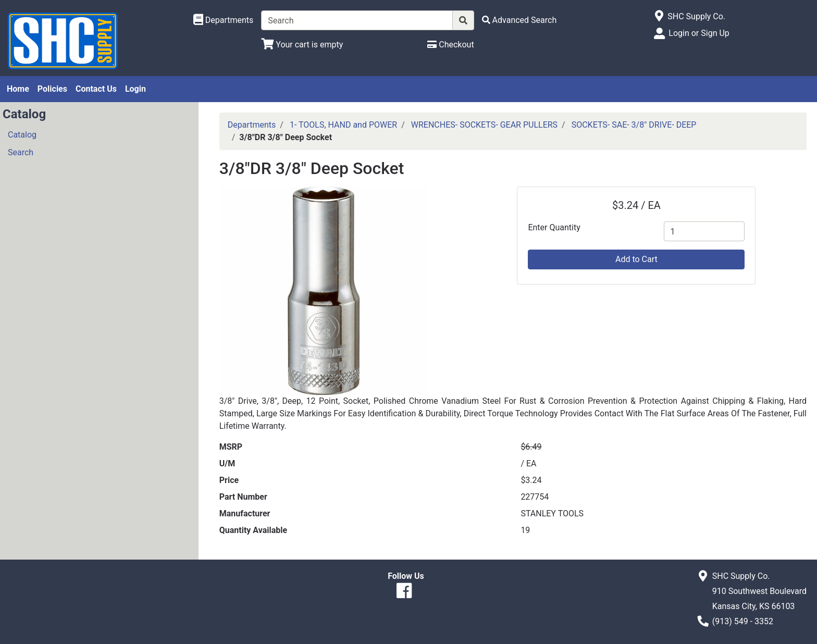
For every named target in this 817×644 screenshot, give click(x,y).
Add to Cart (636, 259)
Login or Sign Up (699, 33)
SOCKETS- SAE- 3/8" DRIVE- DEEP (634, 125)
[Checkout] (450, 45)
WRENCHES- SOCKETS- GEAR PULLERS (484, 125)
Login (135, 89)
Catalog (22, 135)
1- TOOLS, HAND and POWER (343, 125)
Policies (52, 89)
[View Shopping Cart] (302, 45)
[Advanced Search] (519, 20)
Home (18, 89)
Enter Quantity (554, 227)
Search (21, 152)
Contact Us (96, 89)
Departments (252, 125)
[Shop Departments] (224, 20)
